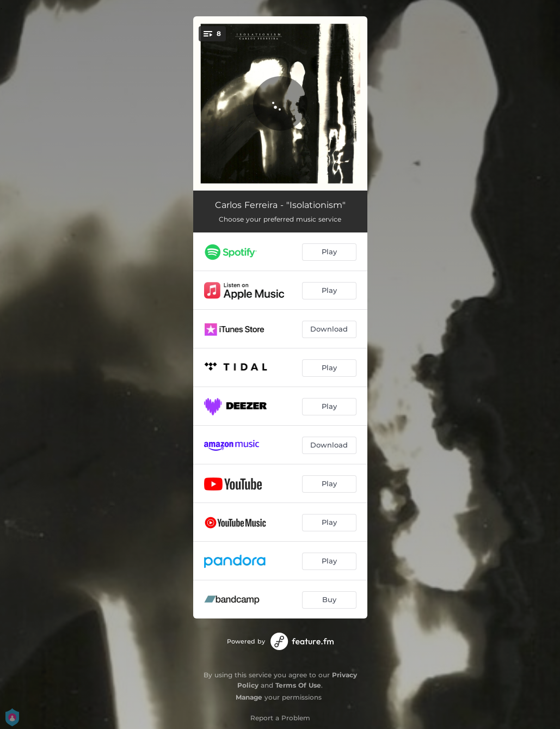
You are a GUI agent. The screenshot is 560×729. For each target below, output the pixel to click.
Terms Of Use (298, 685)
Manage (249, 697)
